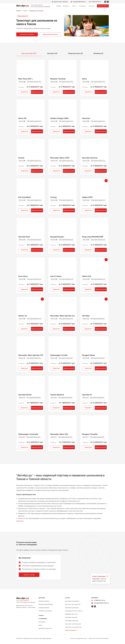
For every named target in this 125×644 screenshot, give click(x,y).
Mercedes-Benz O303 (60, 158)
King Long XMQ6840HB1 (93, 237)
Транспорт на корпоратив (73, 627)
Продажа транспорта (45, 628)
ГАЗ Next (86, 316)
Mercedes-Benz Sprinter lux (62, 316)
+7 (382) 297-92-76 (96, 2)
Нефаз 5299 (87, 197)
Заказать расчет (37, 92)
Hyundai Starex (25, 395)
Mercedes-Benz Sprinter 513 (31, 355)
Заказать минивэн (44, 608)
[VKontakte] (105, 2)
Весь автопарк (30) (29, 53)
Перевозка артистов (71, 614)
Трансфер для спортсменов (74, 611)
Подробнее (24, 92)
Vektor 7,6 (23, 316)
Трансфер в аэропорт (72, 621)
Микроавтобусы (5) (75, 53)
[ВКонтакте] (92, 606)
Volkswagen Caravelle (28, 434)
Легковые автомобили (45, 611)
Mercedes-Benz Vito (59, 434)
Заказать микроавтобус (46, 604)
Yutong (53, 197)
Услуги (25, 11)
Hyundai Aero (24, 237)
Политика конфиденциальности (79, 638)
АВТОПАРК (42, 598)
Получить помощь (29, 575)
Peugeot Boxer (88, 355)
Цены (40, 625)
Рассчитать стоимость (27, 34)
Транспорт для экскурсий (73, 624)
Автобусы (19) (52, 53)
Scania (21, 158)
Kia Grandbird (24, 197)
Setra (84, 79)
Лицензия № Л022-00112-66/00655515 (99, 638)
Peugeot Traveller (90, 434)
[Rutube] (108, 2)
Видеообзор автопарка (50, 34)
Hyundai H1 (87, 395)
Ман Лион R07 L (25, 79)
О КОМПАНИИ (43, 619)
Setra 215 (22, 118)
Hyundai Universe (90, 158)
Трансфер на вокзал (71, 617)
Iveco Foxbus (56, 276)
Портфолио (42, 622)
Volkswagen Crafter (59, 355)
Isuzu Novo (23, 276)
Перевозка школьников (72, 608)
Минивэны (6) (98, 53)
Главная (59, 6)
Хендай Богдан (57, 237)
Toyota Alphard (57, 395)
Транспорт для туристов (73, 604)
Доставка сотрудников (72, 601)
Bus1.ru (27, 601)
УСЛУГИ (67, 598)
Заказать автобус (44, 601)
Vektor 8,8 (86, 276)
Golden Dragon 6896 (59, 118)
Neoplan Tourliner (58, 79)
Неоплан (86, 118)
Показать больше (71, 630)
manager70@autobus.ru (101, 603)
